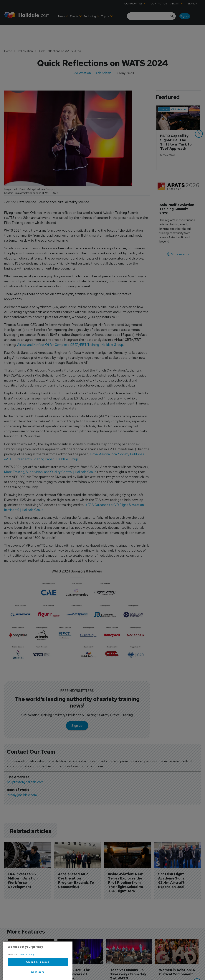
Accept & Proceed (38, 975)
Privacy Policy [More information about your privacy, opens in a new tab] (27, 967)
